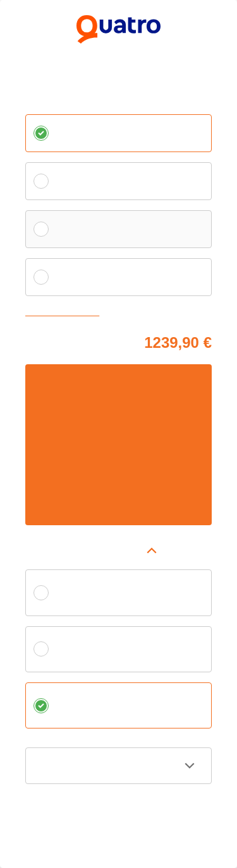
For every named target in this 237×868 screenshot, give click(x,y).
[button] (118, 550)
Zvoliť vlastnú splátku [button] (65, 313)
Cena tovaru (47, 341)
